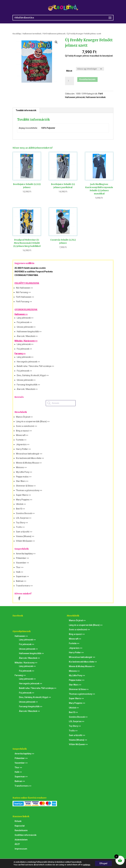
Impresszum (21, 849)
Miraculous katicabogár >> (29, 454)
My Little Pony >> (24, 472)
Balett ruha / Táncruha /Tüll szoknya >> (35, 366)
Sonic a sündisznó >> (27, 426)
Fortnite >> (21, 440)
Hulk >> (20, 572)
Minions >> (21, 467)
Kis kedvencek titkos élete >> (30, 458)
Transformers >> (24, 586)
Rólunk (18, 821)
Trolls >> (20, 527)
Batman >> (21, 581)
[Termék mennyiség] (70, 81)
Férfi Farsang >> (24, 302)
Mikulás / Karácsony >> (26, 341)
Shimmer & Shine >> (26, 486)
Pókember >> (22, 558)
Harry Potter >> (23, 449)
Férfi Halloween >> (25, 297)
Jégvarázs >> (23, 444)
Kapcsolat (20, 826)
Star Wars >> (22, 481)
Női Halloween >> (24, 288)
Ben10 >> (20, 509)
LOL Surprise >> (24, 518)
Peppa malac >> (24, 477)
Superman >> (22, 576)
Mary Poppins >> (24, 500)
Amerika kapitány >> (26, 554)
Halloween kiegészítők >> (29, 332)
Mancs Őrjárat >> (24, 417)
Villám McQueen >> (25, 541)
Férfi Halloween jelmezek (54, 34)
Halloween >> (21, 314)
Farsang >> (20, 353)
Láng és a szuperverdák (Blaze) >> (33, 421)
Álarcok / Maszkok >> (27, 336)
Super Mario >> (23, 495)
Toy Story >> (22, 523)
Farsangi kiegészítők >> (28, 385)
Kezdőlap (17, 34)
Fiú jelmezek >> (24, 322)
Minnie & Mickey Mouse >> (29, 463)
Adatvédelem (21, 840)
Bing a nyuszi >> (24, 431)
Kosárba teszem (87, 79)
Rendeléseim (21, 830)
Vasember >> (22, 563)
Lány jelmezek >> (25, 318)
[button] (56, 42)
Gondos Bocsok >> (25, 513)
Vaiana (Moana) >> (25, 536)
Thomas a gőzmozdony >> (29, 490)
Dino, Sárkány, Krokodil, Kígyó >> (33, 375)
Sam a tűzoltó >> (24, 532)
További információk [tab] (26, 110)
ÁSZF (17, 844)
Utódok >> (21, 504)
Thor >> (20, 567)
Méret (69, 71)
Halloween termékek (32, 34)
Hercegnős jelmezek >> (28, 362)
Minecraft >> (22, 435)
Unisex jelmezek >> (26, 327)
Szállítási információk (25, 835)
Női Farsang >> (23, 292)
